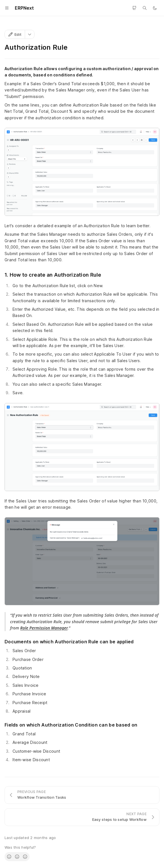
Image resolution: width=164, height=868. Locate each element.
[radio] (9, 857)
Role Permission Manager (44, 628)
